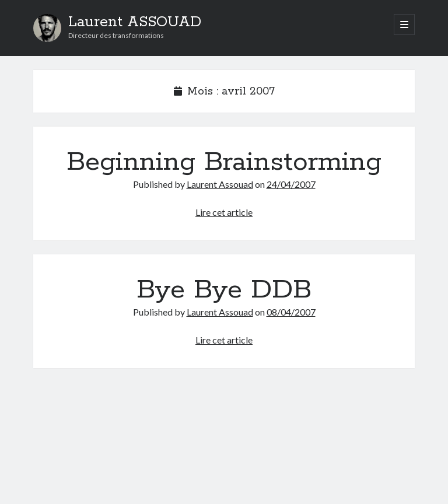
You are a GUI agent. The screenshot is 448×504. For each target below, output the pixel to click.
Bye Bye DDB (224, 290)
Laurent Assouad (220, 184)
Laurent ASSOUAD (135, 22)
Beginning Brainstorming (224, 162)
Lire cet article (224, 212)
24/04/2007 (291, 184)
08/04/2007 (291, 312)
